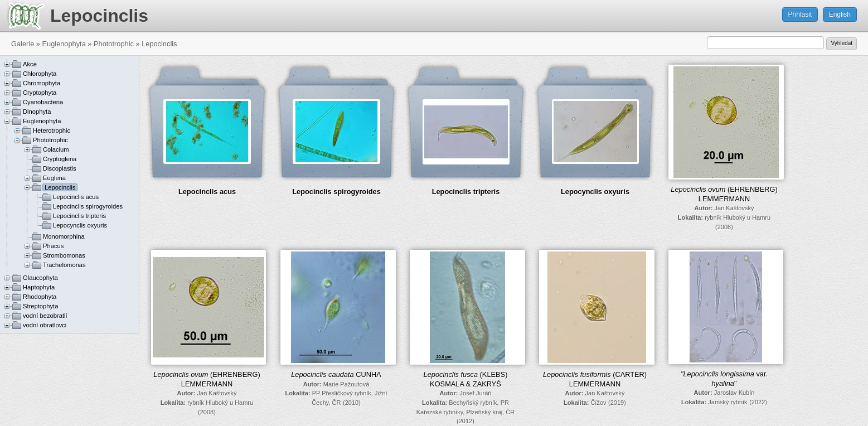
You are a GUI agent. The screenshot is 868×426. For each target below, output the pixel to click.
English (840, 14)
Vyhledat (842, 43)
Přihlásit (800, 14)
